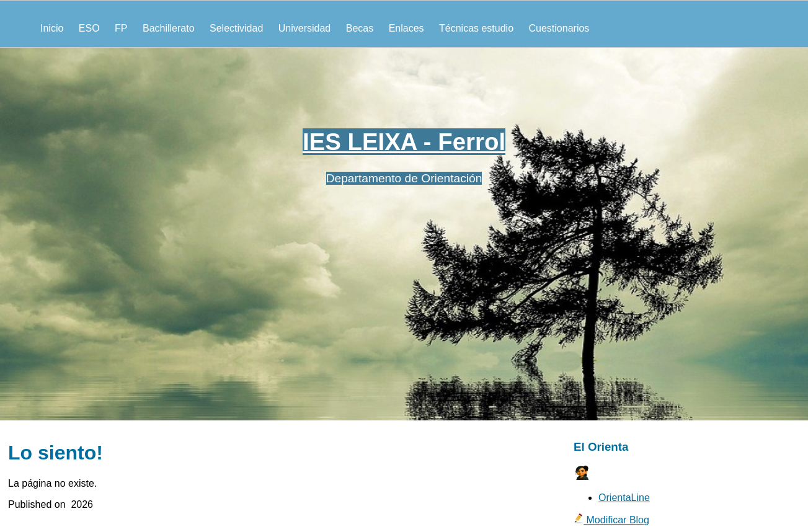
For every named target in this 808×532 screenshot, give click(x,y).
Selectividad (236, 28)
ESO (89, 28)
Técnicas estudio (476, 28)
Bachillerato (169, 28)
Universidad (304, 28)
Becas (360, 28)
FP (121, 28)
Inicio (52, 28)
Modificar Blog (611, 520)
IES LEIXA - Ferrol (404, 142)
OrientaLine (624, 498)
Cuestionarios (559, 28)
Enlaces (406, 28)
